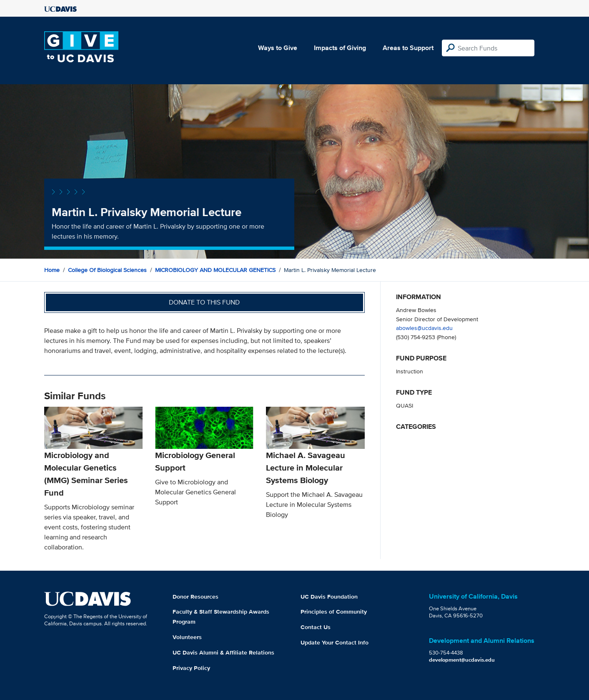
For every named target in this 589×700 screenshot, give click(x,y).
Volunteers (187, 637)
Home (52, 270)
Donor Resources (195, 597)
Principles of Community (334, 612)
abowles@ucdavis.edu (424, 328)
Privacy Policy (191, 668)
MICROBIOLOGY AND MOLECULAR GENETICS (215, 270)
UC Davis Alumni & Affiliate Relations (223, 652)
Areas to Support (408, 48)
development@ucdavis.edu (462, 660)
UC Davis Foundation (329, 597)
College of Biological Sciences (107, 270)
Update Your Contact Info (335, 642)
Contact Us (316, 627)
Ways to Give (278, 48)
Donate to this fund (204, 302)
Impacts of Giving (340, 48)
